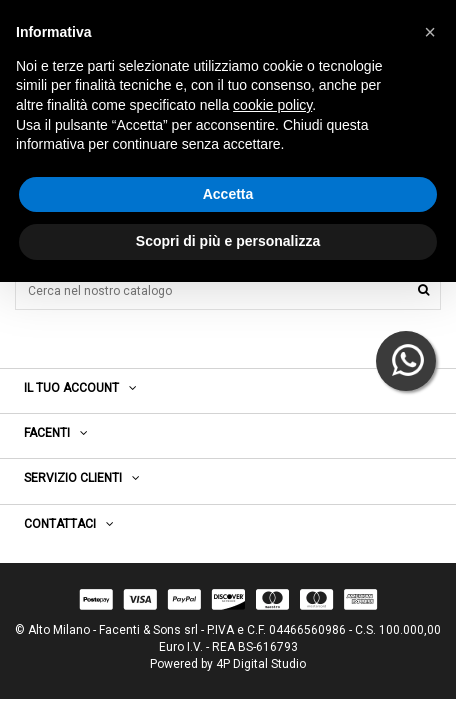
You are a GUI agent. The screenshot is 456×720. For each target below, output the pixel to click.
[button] (430, 32)
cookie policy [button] (272, 105)
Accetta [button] (228, 194)
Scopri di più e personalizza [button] (228, 241)
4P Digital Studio (261, 664)
